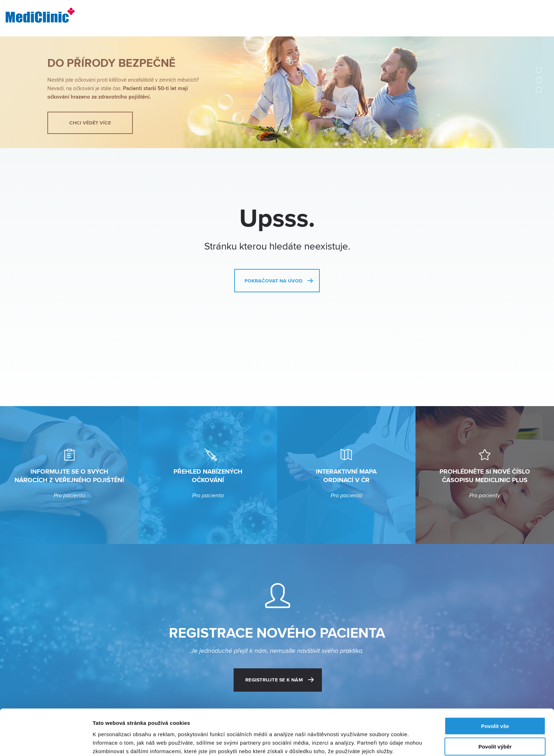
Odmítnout (495, 735)
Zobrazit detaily (373, 742)
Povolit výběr (495, 715)
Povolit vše (495, 694)
